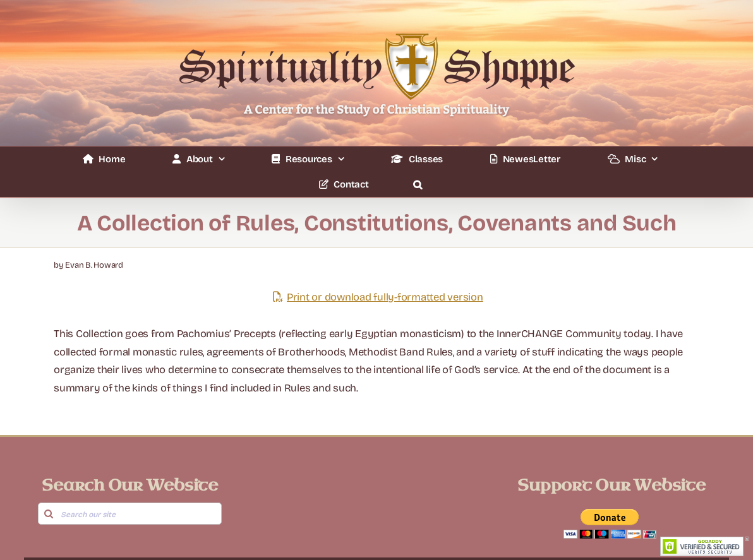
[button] (417, 184)
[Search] (49, 514)
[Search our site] (130, 514)
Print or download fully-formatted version (376, 297)
